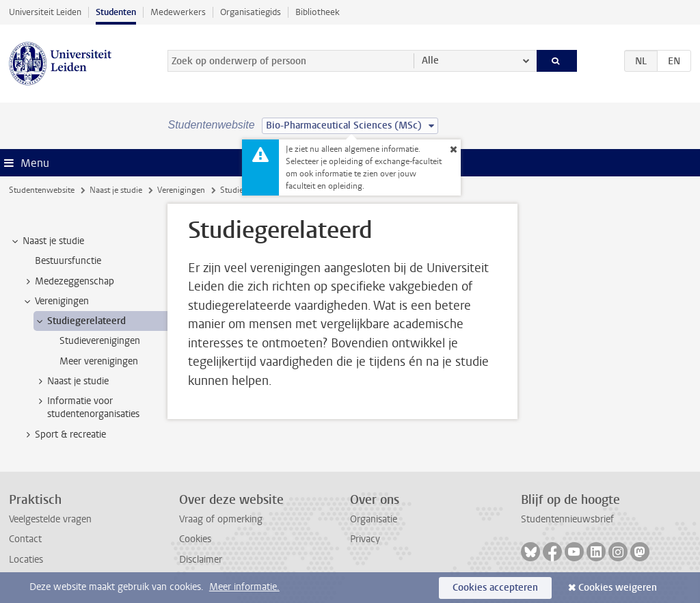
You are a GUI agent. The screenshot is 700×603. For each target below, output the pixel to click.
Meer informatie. (244, 587)
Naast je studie (116, 190)
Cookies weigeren (618, 588)
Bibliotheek (318, 12)
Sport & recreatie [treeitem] (64, 435)
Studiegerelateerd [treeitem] (80, 321)
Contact (25, 539)
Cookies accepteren (495, 588)
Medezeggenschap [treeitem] (68, 282)
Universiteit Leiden (45, 12)
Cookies (195, 539)
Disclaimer (201, 560)
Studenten (116, 12)
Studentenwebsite (42, 190)
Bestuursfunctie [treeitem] (68, 261)
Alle (430, 61)
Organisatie (374, 519)
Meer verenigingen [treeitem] (99, 361)
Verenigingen (181, 190)
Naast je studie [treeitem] (47, 241)
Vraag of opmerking (221, 519)
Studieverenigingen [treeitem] (100, 341)
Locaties (26, 560)
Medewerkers (178, 12)
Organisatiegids (251, 12)
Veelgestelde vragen (50, 519)
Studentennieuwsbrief (567, 519)
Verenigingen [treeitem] (55, 301)
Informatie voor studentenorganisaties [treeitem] (87, 407)
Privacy (365, 539)
